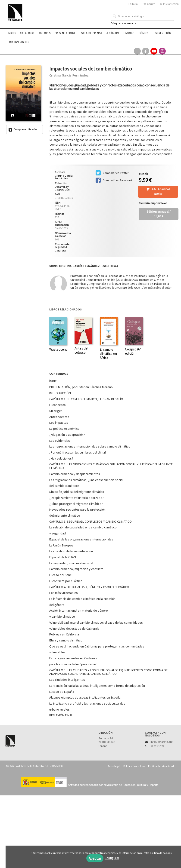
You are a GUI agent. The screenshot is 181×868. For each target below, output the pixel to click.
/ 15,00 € (159, 214)
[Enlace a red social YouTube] (154, 51)
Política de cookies (134, 766)
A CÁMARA (113, 33)
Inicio (12, 33)
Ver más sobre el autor (158, 288)
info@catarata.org (161, 742)
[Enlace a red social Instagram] (162, 51)
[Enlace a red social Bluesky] (171, 51)
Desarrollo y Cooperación (62, 188)
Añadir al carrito (160, 192)
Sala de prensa (92, 33)
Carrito (149, 4)
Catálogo (27, 33)
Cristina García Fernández (69, 75)
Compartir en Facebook (114, 180)
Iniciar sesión (169, 4)
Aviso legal (114, 766)
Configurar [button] (112, 858)
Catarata (60, 250)
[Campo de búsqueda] (142, 16)
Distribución (162, 33)
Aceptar (95, 858)
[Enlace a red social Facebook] (146, 51)
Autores (45, 33)
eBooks (129, 33)
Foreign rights (18, 42)
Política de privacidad (161, 766)
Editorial (133, 4)
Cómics (143, 33)
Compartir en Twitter (112, 173)
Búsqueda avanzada (123, 23)
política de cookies (161, 853)
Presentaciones (66, 33)
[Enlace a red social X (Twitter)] (137, 51)
